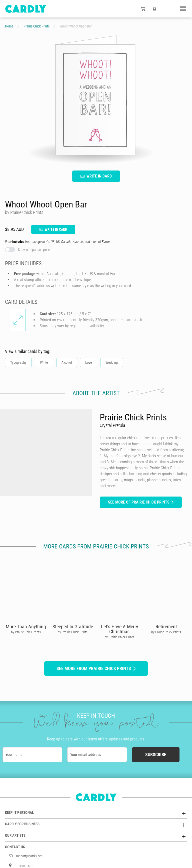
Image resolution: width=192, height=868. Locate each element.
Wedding (112, 362)
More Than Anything (26, 627)
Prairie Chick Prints (36, 26)
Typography (18, 362)
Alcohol (67, 362)
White (44, 362)
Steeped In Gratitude (73, 627)
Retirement (166, 627)
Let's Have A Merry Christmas (119, 629)
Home (9, 26)
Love (89, 362)
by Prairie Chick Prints (26, 632)
